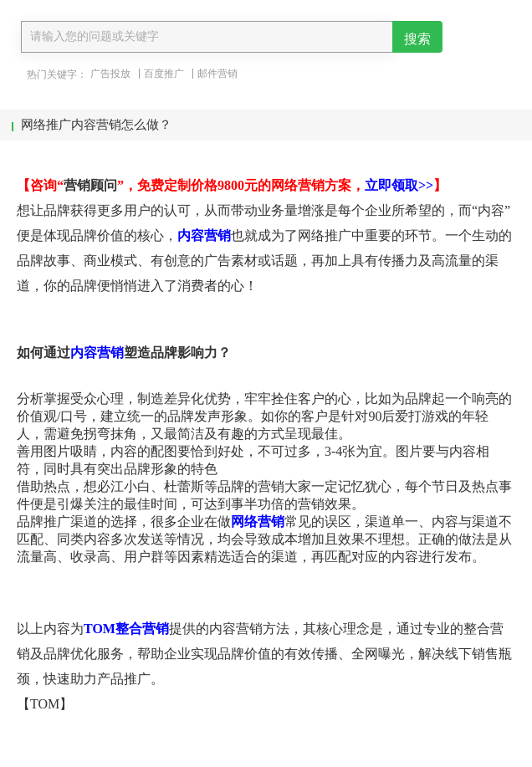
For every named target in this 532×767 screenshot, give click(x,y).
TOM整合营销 (126, 629)
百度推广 (164, 74)
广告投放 (110, 74)
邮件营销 (217, 74)
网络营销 (258, 522)
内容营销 (204, 235)
